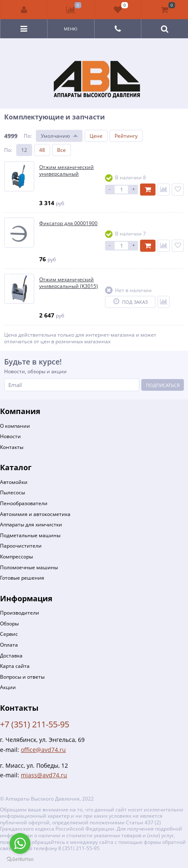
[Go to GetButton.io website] (20, 859)
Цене (96, 136)
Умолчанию (55, 136)
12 (24, 150)
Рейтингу (126, 136)
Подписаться (163, 385)
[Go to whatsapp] (20, 843)
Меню (71, 29)
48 (42, 150)
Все (61, 150)
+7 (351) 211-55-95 (35, 724)
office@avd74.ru (43, 750)
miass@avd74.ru (44, 775)
